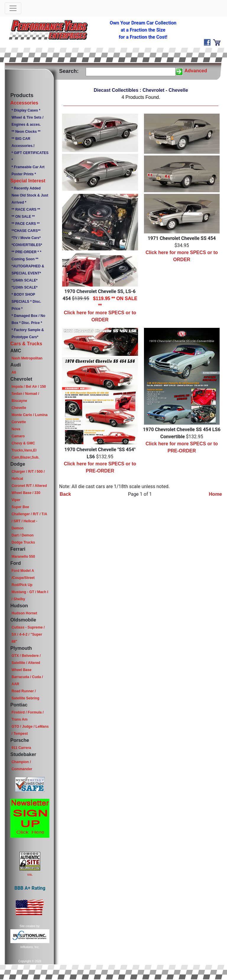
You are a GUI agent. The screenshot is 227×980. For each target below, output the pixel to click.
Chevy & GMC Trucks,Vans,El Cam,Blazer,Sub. (25, 450)
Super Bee (20, 507)
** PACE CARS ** (26, 224)
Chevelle (19, 408)
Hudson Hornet (24, 613)
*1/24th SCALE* (25, 287)
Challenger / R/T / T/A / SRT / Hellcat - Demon (29, 521)
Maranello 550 (23, 557)
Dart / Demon (23, 535)
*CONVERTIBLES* (27, 245)
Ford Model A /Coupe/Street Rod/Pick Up (23, 578)
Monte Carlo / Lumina (30, 415)
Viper (16, 500)
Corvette (19, 422)
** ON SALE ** (23, 217)
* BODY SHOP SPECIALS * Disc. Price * (26, 302)
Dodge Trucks (23, 542)
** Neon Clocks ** (26, 132)
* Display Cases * (26, 110)
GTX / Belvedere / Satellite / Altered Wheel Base (26, 663)
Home (215, 494)
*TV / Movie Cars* (26, 238)
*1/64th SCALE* (25, 280)
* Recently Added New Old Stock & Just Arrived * (30, 195)
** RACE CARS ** (26, 210)
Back (65, 494)
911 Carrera (21, 748)
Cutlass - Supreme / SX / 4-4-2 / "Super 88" (28, 634)
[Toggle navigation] (13, 8)
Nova (16, 429)
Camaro (18, 436)
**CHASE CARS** (26, 231)
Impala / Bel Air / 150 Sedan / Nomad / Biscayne (29, 394)
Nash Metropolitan (27, 358)
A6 (14, 372)
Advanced (196, 71)
